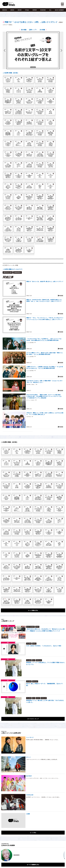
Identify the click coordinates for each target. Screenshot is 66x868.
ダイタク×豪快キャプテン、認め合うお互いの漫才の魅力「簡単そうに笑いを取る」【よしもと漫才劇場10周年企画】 (45, 354)
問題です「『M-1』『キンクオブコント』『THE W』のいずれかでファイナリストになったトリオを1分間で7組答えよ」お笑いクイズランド (45, 319)
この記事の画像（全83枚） (11, 73)
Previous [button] (3, 855)
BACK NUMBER (59, 10)
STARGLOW (30, 795)
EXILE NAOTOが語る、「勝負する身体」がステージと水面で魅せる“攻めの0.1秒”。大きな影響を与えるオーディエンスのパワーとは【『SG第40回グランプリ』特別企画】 (44, 396)
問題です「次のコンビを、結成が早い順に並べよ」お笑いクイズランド (45, 282)
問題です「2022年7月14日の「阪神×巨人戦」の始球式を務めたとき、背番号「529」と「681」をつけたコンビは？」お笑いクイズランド (45, 300)
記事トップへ (33, 30)
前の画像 (24, 30)
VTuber (27, 10)
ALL (50, 10)
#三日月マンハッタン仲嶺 (10, 265)
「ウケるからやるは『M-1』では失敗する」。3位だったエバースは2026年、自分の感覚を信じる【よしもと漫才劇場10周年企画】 (44, 340)
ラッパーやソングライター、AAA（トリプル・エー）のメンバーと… (43, 778)
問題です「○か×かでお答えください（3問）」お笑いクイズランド (31, 22)
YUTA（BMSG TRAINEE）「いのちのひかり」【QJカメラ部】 (44, 646)
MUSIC (12, 10)
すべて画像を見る (33, 610)
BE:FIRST (29, 776)
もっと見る (33, 833)
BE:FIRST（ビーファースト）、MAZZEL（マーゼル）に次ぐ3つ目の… (43, 797)
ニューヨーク (30, 737)
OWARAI (5, 10)
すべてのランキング (33, 719)
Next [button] (62, 855)
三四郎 (28, 814)
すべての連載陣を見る (33, 865)
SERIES (35, 10)
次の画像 (42, 30)
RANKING (43, 10)
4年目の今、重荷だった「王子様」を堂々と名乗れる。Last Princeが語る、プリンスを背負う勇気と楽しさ (45, 414)
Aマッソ (28, 757)
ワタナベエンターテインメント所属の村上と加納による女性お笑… (42, 759)
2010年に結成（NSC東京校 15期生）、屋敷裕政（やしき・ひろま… (42, 740)
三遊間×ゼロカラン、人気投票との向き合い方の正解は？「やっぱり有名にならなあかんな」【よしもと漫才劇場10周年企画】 (45, 367)
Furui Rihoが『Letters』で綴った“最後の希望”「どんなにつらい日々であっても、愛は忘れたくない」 (44, 382)
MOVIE (20, 10)
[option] (33, 855)
